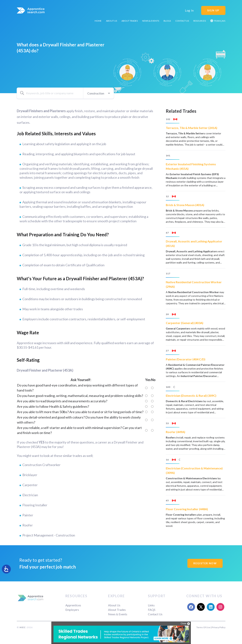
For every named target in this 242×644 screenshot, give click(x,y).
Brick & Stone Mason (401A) (185, 205)
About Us (111, 21)
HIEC (23, 627)
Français (218, 21)
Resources (200, 21)
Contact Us (182, 21)
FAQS (152, 610)
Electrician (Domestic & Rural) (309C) (191, 396)
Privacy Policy (219, 627)
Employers (72, 610)
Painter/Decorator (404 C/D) (186, 359)
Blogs (167, 21)
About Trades (130, 21)
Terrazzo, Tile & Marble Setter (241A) (192, 128)
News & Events (151, 21)
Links (151, 605)
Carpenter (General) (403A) (185, 323)
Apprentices (73, 605)
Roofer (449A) (175, 432)
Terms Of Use (203, 627)
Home (98, 21)
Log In (189, 10)
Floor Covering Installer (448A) (187, 509)
